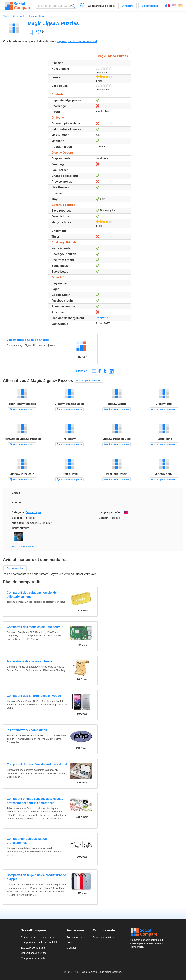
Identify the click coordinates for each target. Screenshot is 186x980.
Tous (6, 16)
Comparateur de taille (101, 6)
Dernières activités (104, 937)
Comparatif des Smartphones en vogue (34, 696)
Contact (71, 948)
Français (168, 6)
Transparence (75, 937)
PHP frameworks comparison (27, 730)
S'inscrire (127, 6)
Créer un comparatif (82, 6)
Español (180, 6)
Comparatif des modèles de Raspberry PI (35, 627)
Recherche (73, 6)
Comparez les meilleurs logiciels (39, 943)
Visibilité (17, 518)
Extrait (16, 493)
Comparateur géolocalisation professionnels (27, 841)
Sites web (19, 16)
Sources (17, 503)
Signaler (81, 371)
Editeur (103, 518)
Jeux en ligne (37, 16)
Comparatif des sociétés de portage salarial (37, 764)
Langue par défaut (110, 512)
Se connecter (150, 6)
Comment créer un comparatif (38, 937)
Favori (31, 32)
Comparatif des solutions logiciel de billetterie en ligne (32, 595)
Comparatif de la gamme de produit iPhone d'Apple (36, 877)
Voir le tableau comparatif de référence (30, 41)
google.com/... (104, 318)
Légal (70, 943)
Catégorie (18, 512)
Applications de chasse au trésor (30, 661)
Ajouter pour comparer (89, 381)
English (174, 6)
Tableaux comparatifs (33, 948)
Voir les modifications (24, 546)
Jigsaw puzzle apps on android (77, 41)
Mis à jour (18, 523)
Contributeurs (20, 528)
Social (148, 932)
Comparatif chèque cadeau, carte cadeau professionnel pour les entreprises (35, 801)
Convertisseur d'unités (34, 953)
